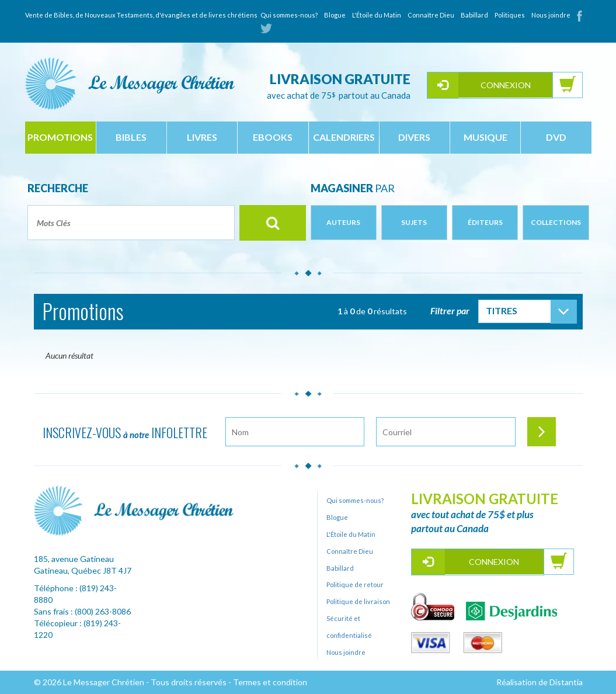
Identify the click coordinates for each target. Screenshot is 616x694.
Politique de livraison (358, 601)
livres (202, 137)
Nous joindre (551, 15)
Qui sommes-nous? (289, 15)
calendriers (344, 137)
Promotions (60, 137)
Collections (556, 222)
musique (486, 137)
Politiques (510, 15)
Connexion (506, 85)
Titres (502, 310)
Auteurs (343, 222)
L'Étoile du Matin (377, 15)
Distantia (566, 682)
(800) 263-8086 (103, 611)
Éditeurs (485, 222)
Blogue (335, 15)
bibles (131, 137)
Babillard (474, 15)
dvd (556, 137)
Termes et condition (270, 682)
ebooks (273, 137)
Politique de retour (355, 584)
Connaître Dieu (431, 15)
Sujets (414, 222)
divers (414, 137)
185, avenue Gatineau (74, 559)
